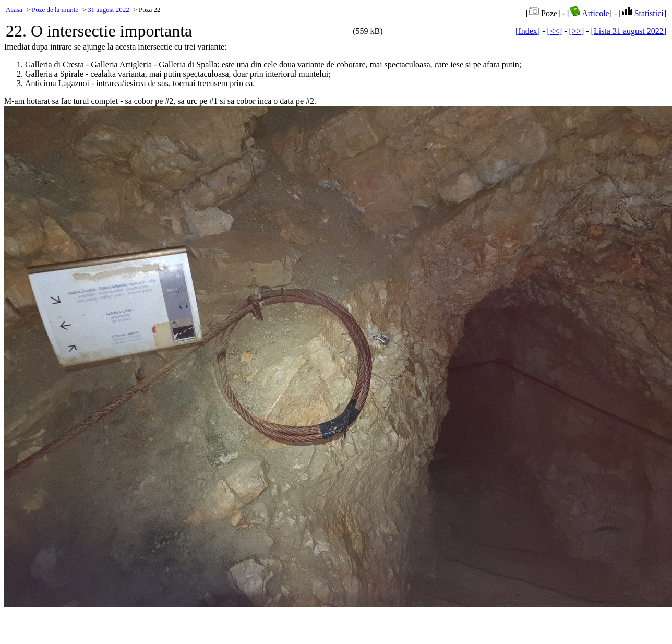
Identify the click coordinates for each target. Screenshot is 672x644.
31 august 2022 (108, 10)
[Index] (528, 31)
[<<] (555, 31)
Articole (590, 13)
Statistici (643, 13)
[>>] (577, 31)
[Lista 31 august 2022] (629, 31)
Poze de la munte (55, 10)
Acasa (14, 10)
